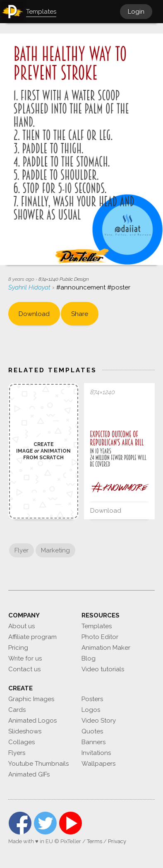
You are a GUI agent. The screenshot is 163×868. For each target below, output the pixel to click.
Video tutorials (103, 669)
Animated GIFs (29, 774)
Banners (93, 742)
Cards (17, 710)
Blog (89, 658)
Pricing (18, 648)
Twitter (45, 823)
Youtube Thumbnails (38, 764)
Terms (95, 841)
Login (136, 12)
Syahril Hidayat (30, 287)
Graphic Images (31, 699)
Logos (91, 710)
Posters (92, 699)
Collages (22, 742)
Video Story (99, 721)
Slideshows (25, 731)
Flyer (22, 550)
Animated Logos (32, 721)
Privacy (117, 841)
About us (22, 626)
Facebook (20, 823)
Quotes (92, 731)
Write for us (25, 658)
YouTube (71, 823)
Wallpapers (98, 764)
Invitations (96, 753)
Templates (97, 626)
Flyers (17, 753)
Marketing (55, 550)
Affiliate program (32, 637)
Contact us (24, 669)
